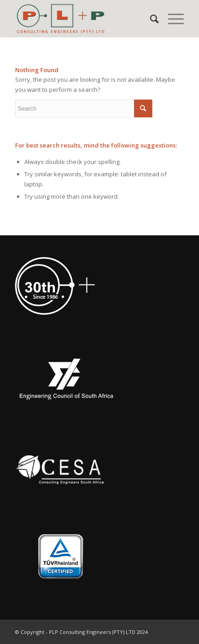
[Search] (150, 19)
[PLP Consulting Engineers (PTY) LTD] (83, 19)
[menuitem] (150, 19)
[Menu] (171, 19)
